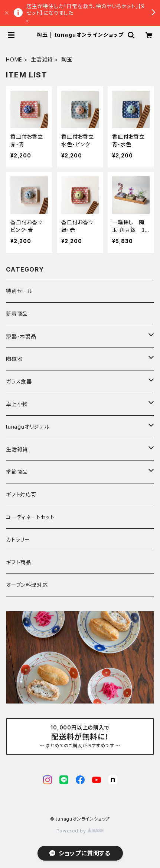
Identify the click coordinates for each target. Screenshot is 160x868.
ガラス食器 (19, 381)
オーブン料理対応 (27, 585)
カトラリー (18, 540)
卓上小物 (17, 404)
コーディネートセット (30, 517)
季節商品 (17, 472)
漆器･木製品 (21, 336)
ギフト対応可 (21, 494)
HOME (14, 59)
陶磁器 (14, 359)
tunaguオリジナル (28, 427)
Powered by (80, 831)
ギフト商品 (19, 562)
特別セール (19, 291)
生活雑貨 (42, 59)
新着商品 (17, 314)
